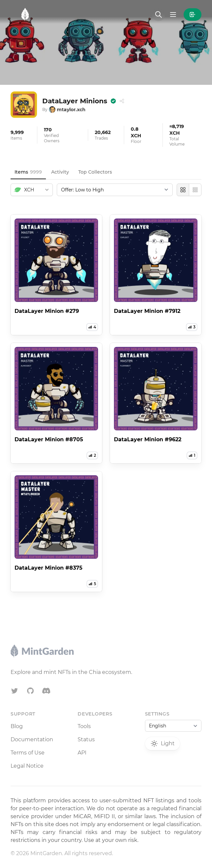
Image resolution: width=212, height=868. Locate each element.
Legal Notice (27, 766)
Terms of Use (28, 753)
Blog (17, 726)
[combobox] (32, 190)
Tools (84, 726)
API (82, 753)
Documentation (32, 739)
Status (86, 739)
